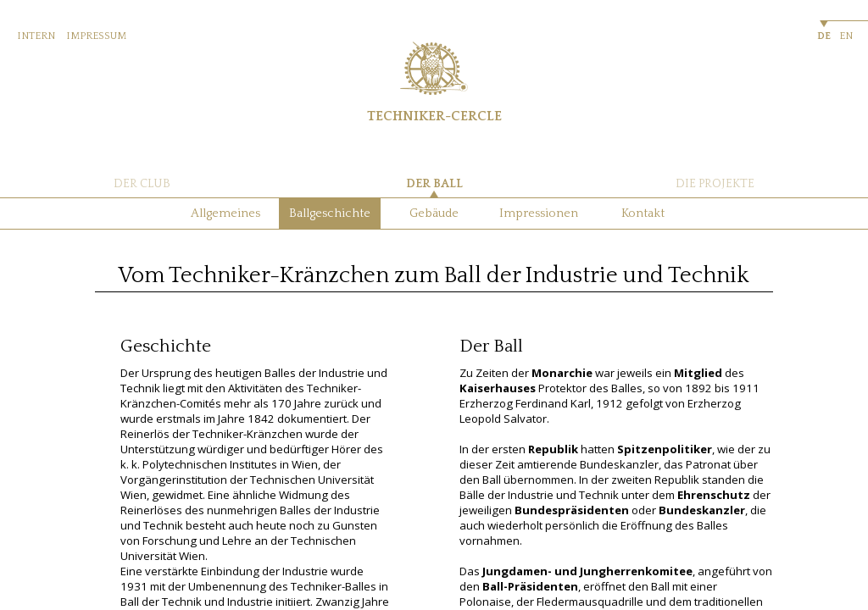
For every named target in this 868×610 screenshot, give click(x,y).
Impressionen (539, 213)
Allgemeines (225, 213)
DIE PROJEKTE (715, 184)
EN (846, 36)
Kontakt (643, 213)
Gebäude (434, 213)
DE (824, 36)
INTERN (36, 36)
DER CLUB (142, 184)
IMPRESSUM (96, 36)
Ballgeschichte (330, 213)
